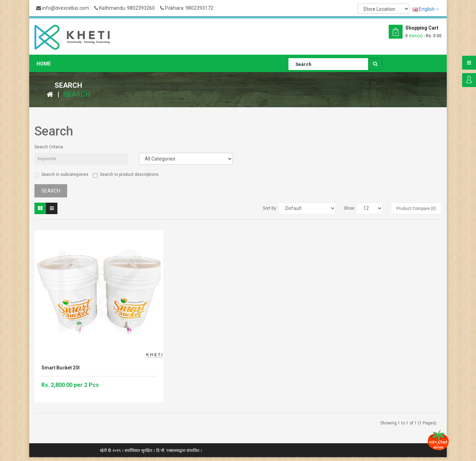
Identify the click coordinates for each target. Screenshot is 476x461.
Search (77, 94)
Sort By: (270, 208)
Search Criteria (49, 147)
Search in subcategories (61, 175)
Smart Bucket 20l (61, 368)
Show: (350, 208)
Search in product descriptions (126, 175)
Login (469, 80)
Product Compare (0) (416, 209)
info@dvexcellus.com (63, 8)
